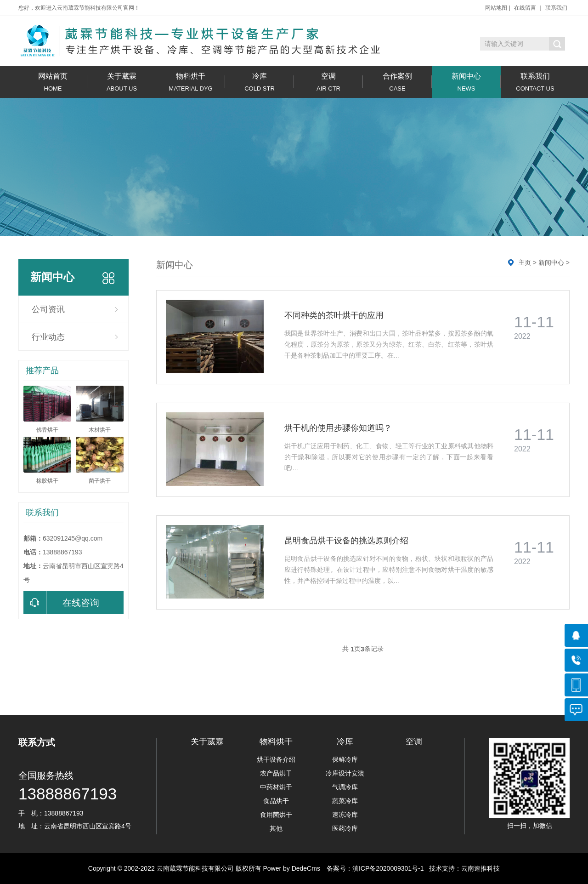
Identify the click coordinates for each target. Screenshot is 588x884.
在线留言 (525, 8)
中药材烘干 (276, 787)
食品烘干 (276, 801)
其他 (276, 828)
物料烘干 (191, 82)
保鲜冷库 (345, 759)
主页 (525, 262)
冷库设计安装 (345, 773)
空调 (328, 82)
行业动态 (48, 337)
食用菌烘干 (276, 815)
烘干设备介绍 (276, 759)
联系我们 (556, 8)
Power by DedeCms (291, 868)
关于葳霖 (122, 82)
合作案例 (397, 82)
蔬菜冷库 (345, 801)
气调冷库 (345, 787)
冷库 (260, 82)
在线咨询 (61, 603)
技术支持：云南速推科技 (462, 868)
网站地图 (496, 8)
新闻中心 (466, 82)
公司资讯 (48, 309)
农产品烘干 (276, 773)
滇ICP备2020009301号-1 (388, 868)
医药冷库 (345, 828)
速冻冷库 (345, 815)
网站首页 (53, 82)
